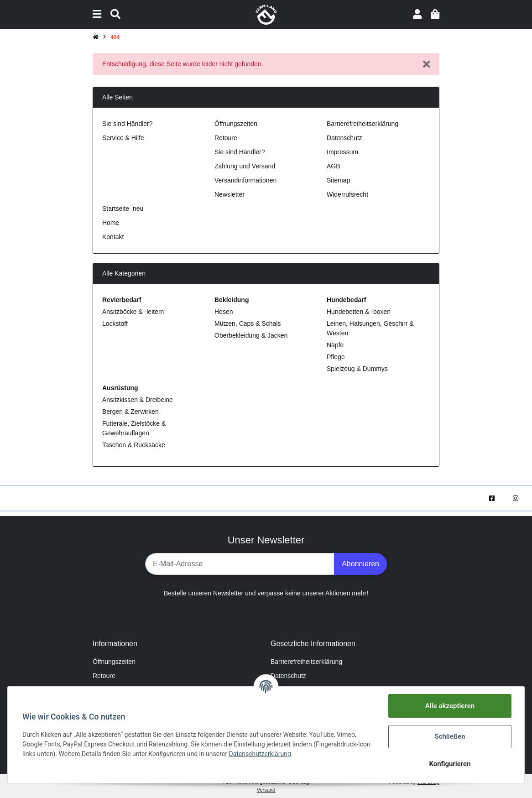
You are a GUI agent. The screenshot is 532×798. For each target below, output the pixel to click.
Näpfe (335, 345)
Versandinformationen (245, 180)
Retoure (226, 138)
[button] (417, 14)
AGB (334, 166)
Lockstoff (115, 323)
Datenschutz (344, 138)
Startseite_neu (123, 209)
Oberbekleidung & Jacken (251, 335)
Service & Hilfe (123, 138)
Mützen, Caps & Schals (248, 323)
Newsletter (229, 194)
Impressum (342, 152)
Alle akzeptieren (450, 706)
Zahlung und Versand (245, 166)
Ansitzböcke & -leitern (133, 312)
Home (111, 223)
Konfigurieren (450, 764)
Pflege (336, 357)
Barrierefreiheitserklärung (362, 124)
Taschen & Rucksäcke (134, 445)
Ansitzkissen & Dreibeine (138, 400)
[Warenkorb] (435, 14)
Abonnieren (360, 564)
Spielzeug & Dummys (357, 369)
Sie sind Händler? (128, 124)
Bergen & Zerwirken (130, 412)
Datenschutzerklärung (260, 754)
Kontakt (113, 237)
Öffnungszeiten (236, 124)
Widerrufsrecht (347, 194)
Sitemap (338, 180)
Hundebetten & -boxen (359, 312)
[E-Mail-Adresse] (240, 564)
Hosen (224, 312)
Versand (266, 790)
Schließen (450, 736)
